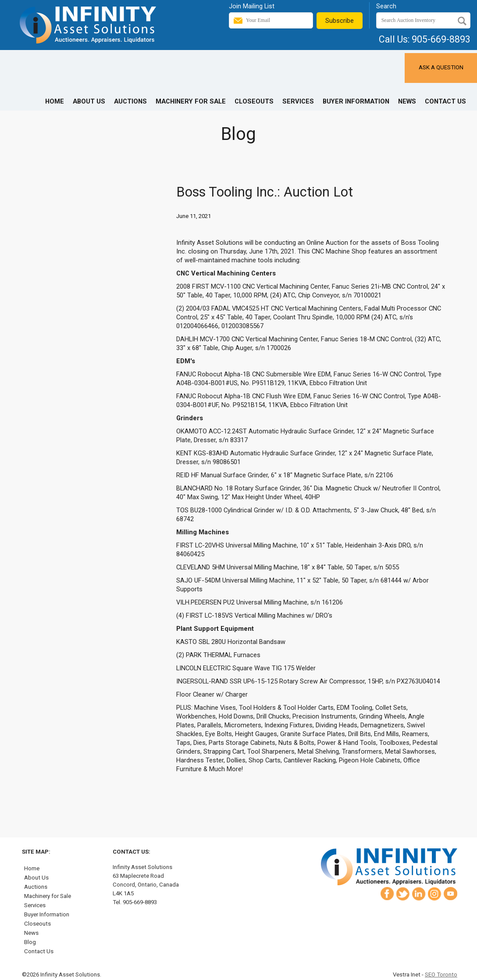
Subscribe (340, 21)
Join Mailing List (252, 6)
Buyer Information (356, 101)
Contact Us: (132, 852)
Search (386, 6)
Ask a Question (441, 67)
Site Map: (36, 852)
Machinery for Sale (191, 101)
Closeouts (254, 101)
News (407, 101)
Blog (30, 942)
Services (298, 101)
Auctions (130, 101)
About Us (89, 101)
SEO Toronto (441, 975)
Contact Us (445, 101)
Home (55, 101)
